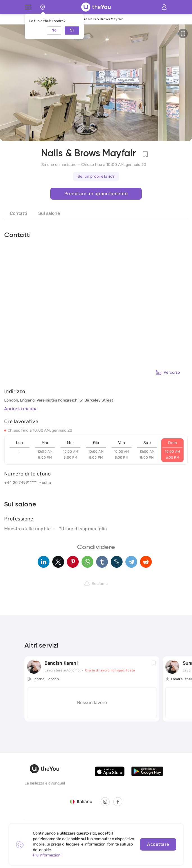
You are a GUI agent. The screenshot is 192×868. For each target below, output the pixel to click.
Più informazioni (47, 855)
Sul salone (49, 213)
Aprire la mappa (21, 409)
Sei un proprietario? (96, 176)
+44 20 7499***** (20, 483)
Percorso (168, 373)
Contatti (18, 213)
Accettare (158, 844)
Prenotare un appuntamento (96, 194)
